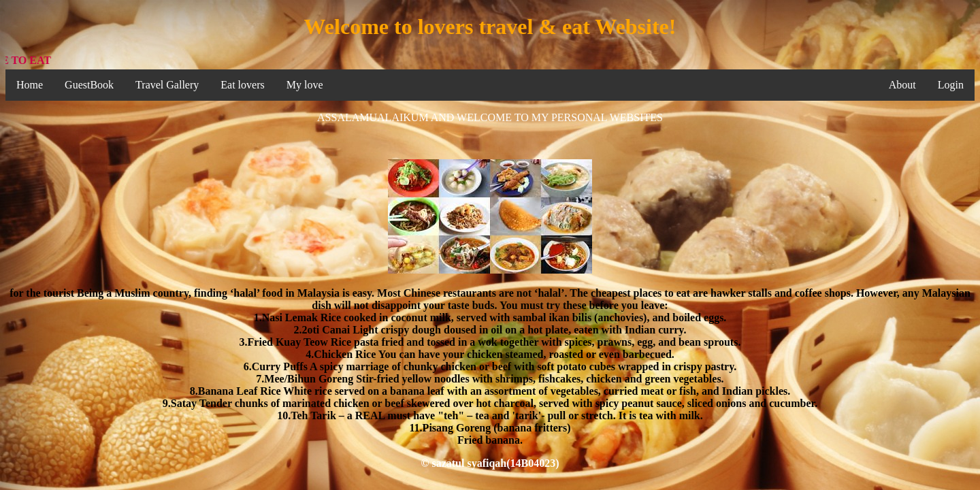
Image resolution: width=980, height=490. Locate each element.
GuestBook (89, 85)
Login (951, 85)
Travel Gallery (167, 85)
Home (30, 85)
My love (305, 85)
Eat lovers (242, 85)
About (902, 85)
